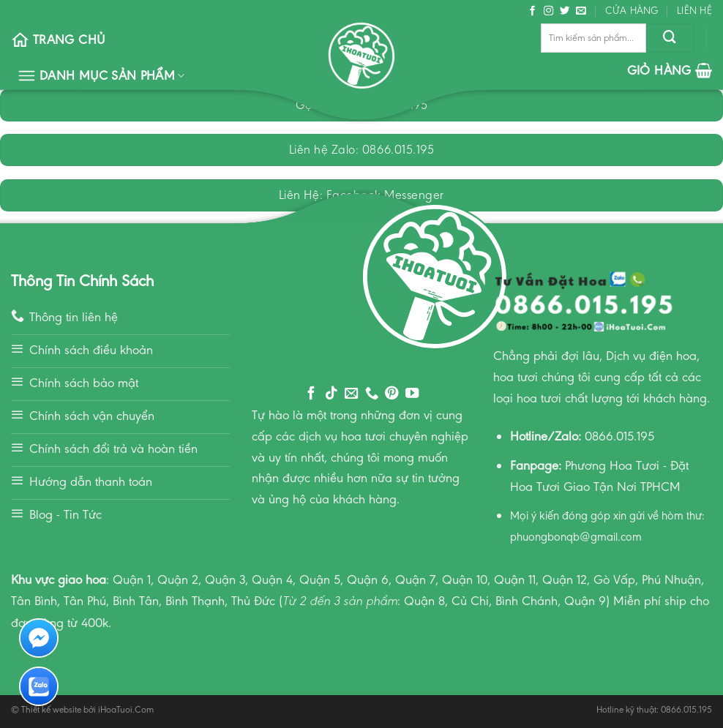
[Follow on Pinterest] (392, 394)
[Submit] (670, 38)
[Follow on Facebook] (533, 11)
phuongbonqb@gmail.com (576, 537)
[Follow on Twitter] (565, 11)
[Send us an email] (581, 11)
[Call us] (372, 394)
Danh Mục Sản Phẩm (101, 76)
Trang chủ (58, 40)
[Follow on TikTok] (331, 394)
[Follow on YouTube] (412, 394)
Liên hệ (694, 10)
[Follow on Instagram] (549, 11)
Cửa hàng (632, 10)
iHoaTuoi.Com (126, 709)
